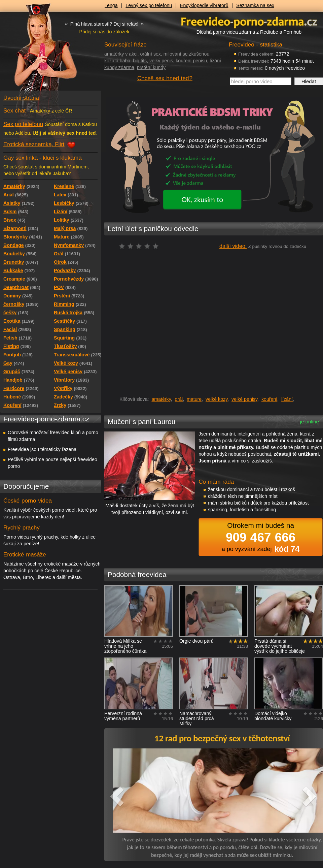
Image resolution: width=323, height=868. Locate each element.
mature (194, 399)
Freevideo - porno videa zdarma (249, 21)
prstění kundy (151, 67)
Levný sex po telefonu (149, 5)
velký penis (161, 61)
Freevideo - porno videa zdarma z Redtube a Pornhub (37, 51)
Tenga (111, 5)
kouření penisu (191, 61)
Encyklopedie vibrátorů (204, 5)
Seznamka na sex (255, 5)
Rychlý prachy (22, 528)
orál (179, 399)
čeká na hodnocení (140, 246)
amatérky (161, 399)
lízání (287, 399)
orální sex (150, 54)
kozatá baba (117, 61)
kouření (269, 399)
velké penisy (244, 399)
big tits (140, 61)
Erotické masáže (25, 555)
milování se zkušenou (186, 54)
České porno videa (28, 501)
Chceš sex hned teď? (165, 78)
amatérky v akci (121, 54)
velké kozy (217, 399)
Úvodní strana (21, 98)
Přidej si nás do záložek (104, 32)
